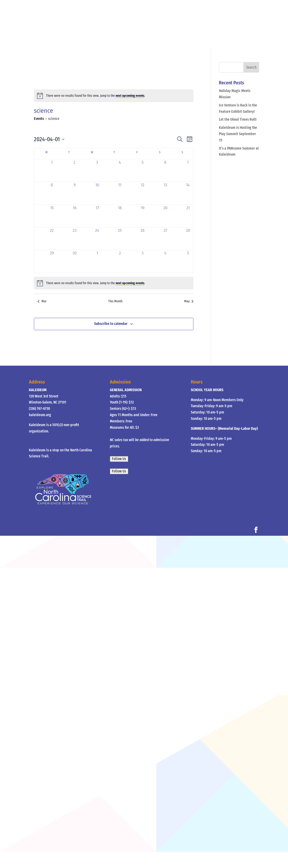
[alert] (114, 96)
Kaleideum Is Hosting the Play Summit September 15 (238, 134)
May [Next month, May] (189, 301)
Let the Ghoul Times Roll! (238, 119)
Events (39, 119)
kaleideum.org (40, 415)
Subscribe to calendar (111, 324)
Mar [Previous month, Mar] (42, 301)
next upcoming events (130, 96)
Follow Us (119, 459)
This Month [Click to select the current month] (115, 301)
